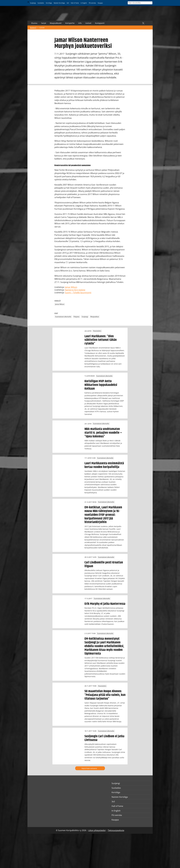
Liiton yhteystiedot (97, 830)
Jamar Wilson (71, 287)
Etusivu (34, 23)
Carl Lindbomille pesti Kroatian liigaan (104, 564)
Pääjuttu (76, 317)
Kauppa (100, 3)
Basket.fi (33, 28)
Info (80, 23)
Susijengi (33, 3)
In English (84, 3)
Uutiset (88, 23)
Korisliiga (49, 3)
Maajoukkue (95, 317)
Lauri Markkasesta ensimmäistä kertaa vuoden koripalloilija (104, 465)
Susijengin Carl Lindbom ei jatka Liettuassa (104, 738)
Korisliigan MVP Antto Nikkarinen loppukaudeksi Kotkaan (101, 385)
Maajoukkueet (56, 23)
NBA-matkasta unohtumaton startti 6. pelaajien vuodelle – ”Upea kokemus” (103, 433)
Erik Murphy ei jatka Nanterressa (105, 604)
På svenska (92, 3)
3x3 (68, 3)
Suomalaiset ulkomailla (63, 317)
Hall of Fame (75, 3)
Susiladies (41, 3)
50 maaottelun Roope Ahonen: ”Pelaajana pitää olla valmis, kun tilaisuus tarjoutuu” (105, 695)
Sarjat (44, 23)
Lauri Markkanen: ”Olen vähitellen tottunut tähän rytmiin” (101, 340)
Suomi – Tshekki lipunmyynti (78, 293)
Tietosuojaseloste (116, 830)
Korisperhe (70, 23)
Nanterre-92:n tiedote (75, 290)
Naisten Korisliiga (59, 3)
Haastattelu (97, 331)
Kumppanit (100, 23)
